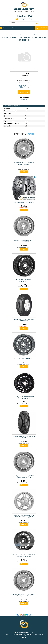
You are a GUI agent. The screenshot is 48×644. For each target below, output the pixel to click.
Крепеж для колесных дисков (26, 35)
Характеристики (24, 98)
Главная (8, 35)
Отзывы (24, 100)
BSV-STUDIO (29, 641)
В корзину (24, 92)
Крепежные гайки (38, 35)
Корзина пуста (43, 28)
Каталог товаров (15, 35)
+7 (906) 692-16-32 (24, 16)
